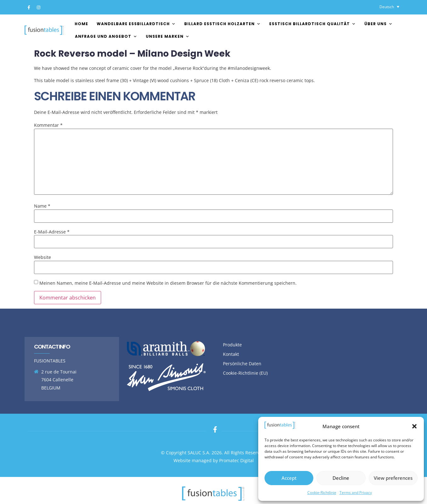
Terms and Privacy (356, 493)
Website (43, 257)
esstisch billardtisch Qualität (313, 24)
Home (81, 24)
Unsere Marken (168, 36)
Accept (289, 478)
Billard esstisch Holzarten (222, 24)
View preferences (393, 478)
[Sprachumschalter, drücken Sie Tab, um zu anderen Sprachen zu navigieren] (389, 7)
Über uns (379, 24)
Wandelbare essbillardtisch (136, 24)
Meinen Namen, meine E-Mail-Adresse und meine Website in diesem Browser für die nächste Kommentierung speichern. (168, 283)
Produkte (232, 345)
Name (42, 206)
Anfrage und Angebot (106, 36)
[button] (414, 426)
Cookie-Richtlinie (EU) (245, 373)
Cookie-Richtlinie (322, 493)
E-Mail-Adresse (52, 232)
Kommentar (48, 125)
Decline (341, 478)
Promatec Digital (236, 460)
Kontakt (231, 354)
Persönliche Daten (242, 364)
